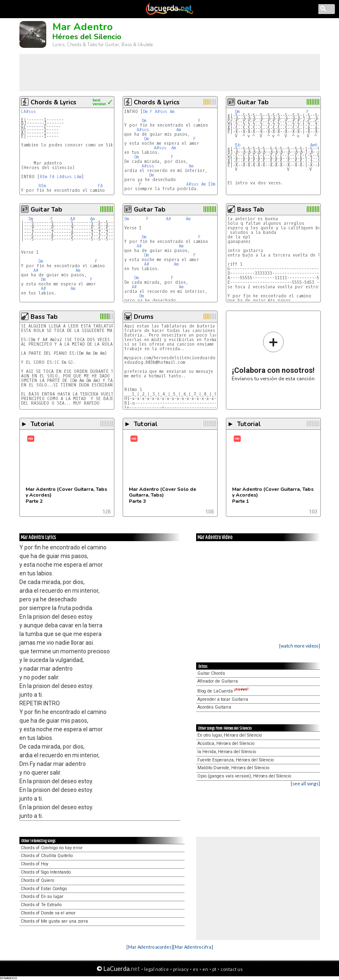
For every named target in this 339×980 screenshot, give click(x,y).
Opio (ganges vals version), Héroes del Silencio (244, 776)
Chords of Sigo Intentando (46, 872)
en (205, 969)
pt (214, 969)
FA (52, 177)
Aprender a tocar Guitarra (223, 699)
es (196, 969)
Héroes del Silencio (87, 37)
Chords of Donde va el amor (48, 913)
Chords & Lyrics (53, 102)
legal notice (156, 969)
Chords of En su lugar (42, 896)
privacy (181, 969)
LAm (78, 177)
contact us (232, 969)
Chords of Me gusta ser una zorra (54, 921)
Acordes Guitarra (214, 707)
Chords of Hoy (34, 864)
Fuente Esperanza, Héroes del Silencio (236, 760)
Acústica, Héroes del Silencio (226, 743)
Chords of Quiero (37, 880)
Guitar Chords (211, 673)
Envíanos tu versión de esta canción (273, 356)
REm (43, 177)
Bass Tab (250, 210)
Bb (238, 145)
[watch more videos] (300, 646)
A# (73, 219)
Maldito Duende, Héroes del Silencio (233, 768)
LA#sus (28, 112)
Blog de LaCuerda (223, 691)
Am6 (314, 145)
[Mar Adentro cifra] (193, 947)
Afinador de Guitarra (218, 681)
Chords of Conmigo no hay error (52, 848)
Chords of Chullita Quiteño (47, 856)
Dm (145, 112)
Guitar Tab (253, 102)
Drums (144, 317)
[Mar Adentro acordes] (150, 947)
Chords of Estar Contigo (44, 889)
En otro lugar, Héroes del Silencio (230, 735)
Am (172, 112)
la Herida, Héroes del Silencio (227, 752)
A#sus (161, 112)
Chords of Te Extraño (41, 905)
